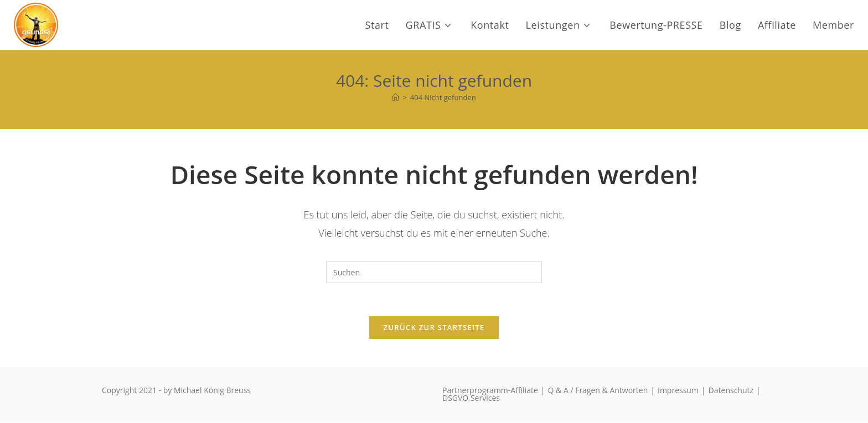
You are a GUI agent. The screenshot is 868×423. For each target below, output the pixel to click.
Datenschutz (731, 391)
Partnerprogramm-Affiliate (490, 391)
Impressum (678, 391)
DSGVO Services (471, 398)
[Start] (396, 97)
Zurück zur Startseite (434, 328)
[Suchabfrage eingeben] (434, 272)
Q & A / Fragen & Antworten (598, 391)
